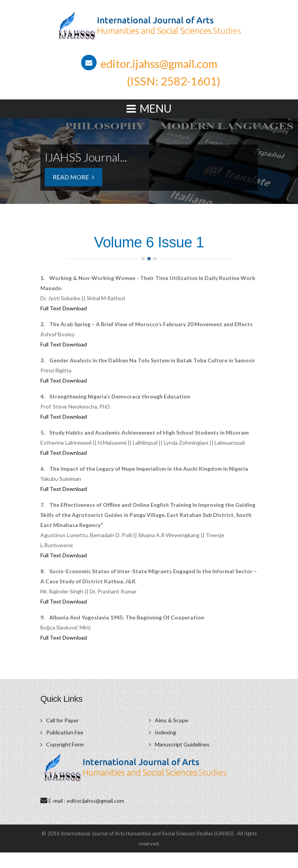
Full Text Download (64, 308)
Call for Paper (62, 720)
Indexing (165, 732)
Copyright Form (65, 744)
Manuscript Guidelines (182, 744)
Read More (74, 177)
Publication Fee (65, 732)
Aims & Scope (172, 720)
